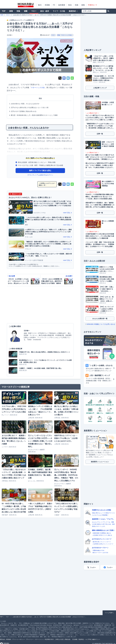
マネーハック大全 (38, 88)
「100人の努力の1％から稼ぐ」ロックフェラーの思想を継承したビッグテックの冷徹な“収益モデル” (66, 508)
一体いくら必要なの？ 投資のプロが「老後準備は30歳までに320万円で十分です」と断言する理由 (40, 508)
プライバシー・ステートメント (35, 639)
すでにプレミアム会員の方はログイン (40, 175)
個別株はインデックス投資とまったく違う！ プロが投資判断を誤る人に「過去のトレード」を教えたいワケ (40, 411)
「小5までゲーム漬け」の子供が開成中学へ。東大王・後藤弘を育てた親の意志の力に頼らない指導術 (103, 58)
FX (54, 5)
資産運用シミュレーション (100, 462)
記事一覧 (100, 134)
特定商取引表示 (49, 639)
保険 (83, 5)
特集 (18, 11)
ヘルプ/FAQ (88, 639)
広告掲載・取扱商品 (78, 639)
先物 (76, 5)
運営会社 (3, 639)
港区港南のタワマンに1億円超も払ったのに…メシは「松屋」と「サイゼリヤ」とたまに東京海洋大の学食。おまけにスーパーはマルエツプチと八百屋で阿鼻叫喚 (103, 68)
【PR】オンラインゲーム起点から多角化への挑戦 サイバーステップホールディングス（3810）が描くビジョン (106, 309)
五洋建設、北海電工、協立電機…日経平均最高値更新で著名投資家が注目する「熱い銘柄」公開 (40, 474)
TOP (4, 11)
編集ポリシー (96, 639)
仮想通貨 (62, 5)
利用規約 (9, 639)
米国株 (47, 5)
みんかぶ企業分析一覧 (100, 319)
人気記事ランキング (100, 88)
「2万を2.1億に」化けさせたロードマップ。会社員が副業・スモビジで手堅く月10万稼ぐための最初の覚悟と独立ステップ (14, 474)
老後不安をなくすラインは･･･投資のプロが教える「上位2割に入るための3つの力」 (66, 438)
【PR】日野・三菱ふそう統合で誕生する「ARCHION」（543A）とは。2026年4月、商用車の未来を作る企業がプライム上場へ (107, 289)
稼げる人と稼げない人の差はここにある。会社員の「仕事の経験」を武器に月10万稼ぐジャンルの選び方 (66, 411)
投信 (70, 5)
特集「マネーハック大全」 (65, 35)
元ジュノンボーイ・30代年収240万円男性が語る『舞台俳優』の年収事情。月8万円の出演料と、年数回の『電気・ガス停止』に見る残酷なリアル (66, 475)
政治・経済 (45, 11)
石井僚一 (10, 35)
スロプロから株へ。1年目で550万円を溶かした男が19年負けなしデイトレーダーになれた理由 (14, 409)
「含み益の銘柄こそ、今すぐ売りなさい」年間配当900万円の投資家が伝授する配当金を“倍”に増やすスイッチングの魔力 (103, 78)
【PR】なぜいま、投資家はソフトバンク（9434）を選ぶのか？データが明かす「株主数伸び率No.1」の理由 (106, 299)
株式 (40, 5)
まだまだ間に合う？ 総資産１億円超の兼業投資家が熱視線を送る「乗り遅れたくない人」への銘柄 (14, 440)
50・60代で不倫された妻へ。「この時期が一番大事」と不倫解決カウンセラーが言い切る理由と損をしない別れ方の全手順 (14, 508)
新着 (11, 11)
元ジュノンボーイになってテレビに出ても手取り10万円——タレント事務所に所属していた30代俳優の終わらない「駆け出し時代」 (40, 441)
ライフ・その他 (59, 11)
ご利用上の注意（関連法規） (63, 639)
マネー (34, 11)
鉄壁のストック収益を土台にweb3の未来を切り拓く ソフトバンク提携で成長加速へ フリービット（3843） (107, 269)
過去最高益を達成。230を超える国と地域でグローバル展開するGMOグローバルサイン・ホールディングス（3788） (107, 279)
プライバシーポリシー (18, 639)
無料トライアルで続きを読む (40, 171)
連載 (26, 11)
